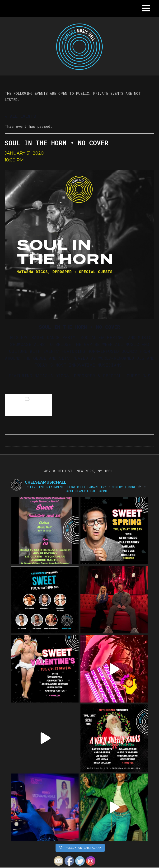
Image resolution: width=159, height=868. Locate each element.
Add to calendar (28, 405)
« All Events (20, 116)
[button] (146, 8)
